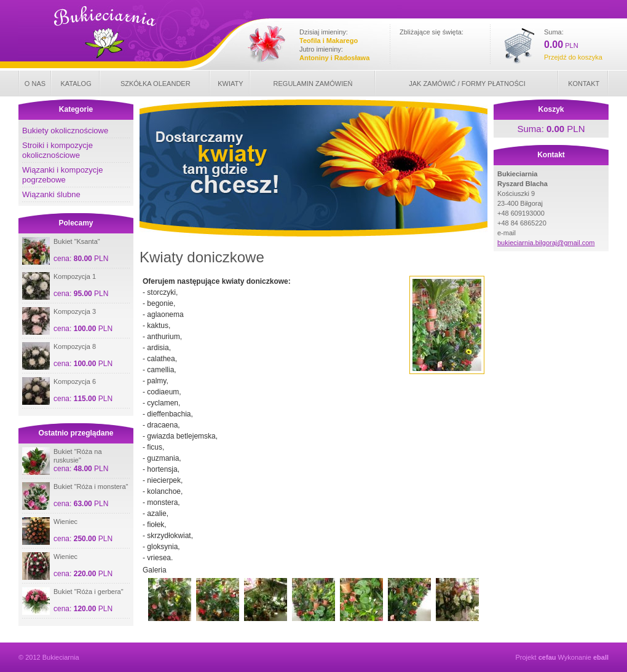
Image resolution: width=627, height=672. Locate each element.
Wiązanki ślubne (51, 194)
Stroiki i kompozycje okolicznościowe (57, 150)
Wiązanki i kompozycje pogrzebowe (63, 175)
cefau (547, 657)
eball (601, 657)
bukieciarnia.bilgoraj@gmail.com (546, 243)
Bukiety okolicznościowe (65, 131)
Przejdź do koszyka (573, 57)
